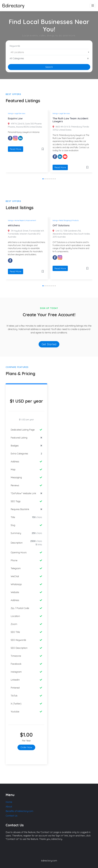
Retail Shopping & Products (69, 220)
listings (11, 113)
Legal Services (20, 113)
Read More (15, 149)
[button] (43, 179)
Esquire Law (15, 118)
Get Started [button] (49, 344)
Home (9, 802)
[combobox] (49, 52)
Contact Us (12, 816)
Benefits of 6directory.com (19, 811)
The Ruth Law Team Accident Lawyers (70, 120)
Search (49, 67)
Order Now (26, 747)
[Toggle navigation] (93, 6)
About (9, 807)
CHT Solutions (61, 225)
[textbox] (49, 52)
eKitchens (14, 225)
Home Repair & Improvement (25, 220)
